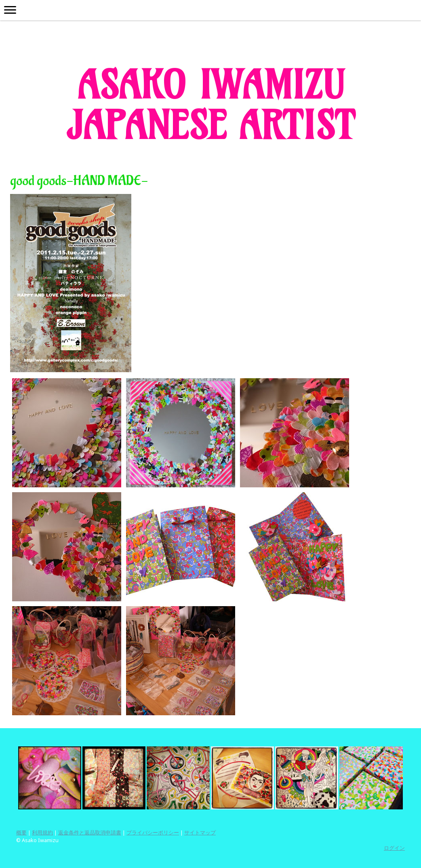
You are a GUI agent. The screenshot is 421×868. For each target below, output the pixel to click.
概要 (21, 832)
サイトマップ (200, 832)
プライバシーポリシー (153, 832)
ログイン (394, 848)
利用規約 (42, 832)
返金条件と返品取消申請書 (90, 832)
